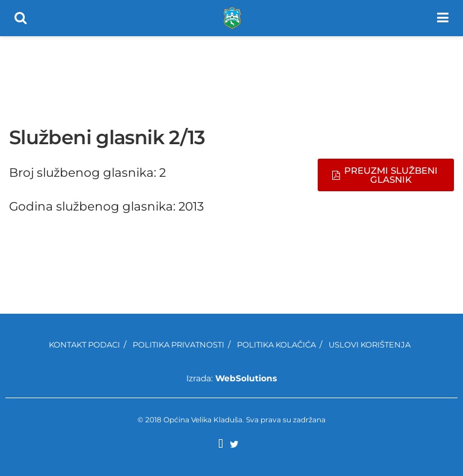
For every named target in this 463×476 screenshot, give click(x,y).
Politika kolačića (276, 344)
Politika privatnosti (178, 344)
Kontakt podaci (84, 344)
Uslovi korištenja (370, 344)
